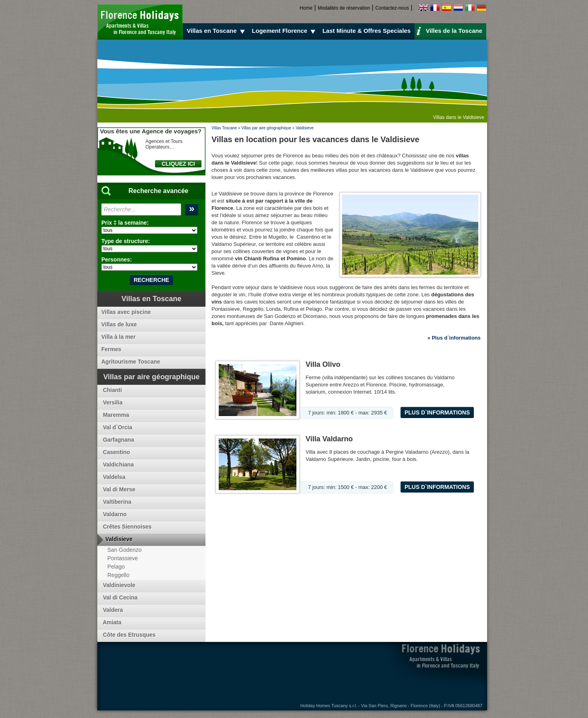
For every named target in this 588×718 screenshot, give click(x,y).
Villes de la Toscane (449, 30)
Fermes (111, 349)
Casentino (116, 452)
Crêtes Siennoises (126, 527)
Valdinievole (118, 585)
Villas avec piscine (126, 312)
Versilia (112, 402)
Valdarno (114, 514)
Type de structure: (126, 241)
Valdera (112, 610)
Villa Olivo (323, 364)
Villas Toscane (224, 128)
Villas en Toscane (217, 31)
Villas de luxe (119, 324)
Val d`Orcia (117, 427)
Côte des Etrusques (128, 635)
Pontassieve (123, 558)
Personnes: (117, 259)
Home (306, 8)
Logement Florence (285, 31)
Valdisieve (305, 128)
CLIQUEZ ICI (178, 164)
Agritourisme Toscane (131, 362)
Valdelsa (113, 477)
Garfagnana (118, 440)
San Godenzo (125, 550)
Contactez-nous (392, 8)
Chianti (112, 390)
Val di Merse (118, 489)
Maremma (115, 415)
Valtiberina (116, 502)
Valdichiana (118, 465)
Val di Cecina (119, 597)
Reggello (118, 575)
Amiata (111, 622)
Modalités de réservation (344, 8)
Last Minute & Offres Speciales (366, 31)
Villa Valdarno (329, 439)
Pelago (116, 567)
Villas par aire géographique (266, 128)
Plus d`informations (437, 412)
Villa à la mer (118, 337)
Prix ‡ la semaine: (125, 223)
